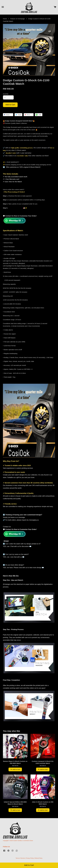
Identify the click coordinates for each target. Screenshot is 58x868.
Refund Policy (39, 858)
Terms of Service (20, 858)
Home (5, 19)
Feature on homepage (18, 19)
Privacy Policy (30, 858)
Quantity (6, 94)
